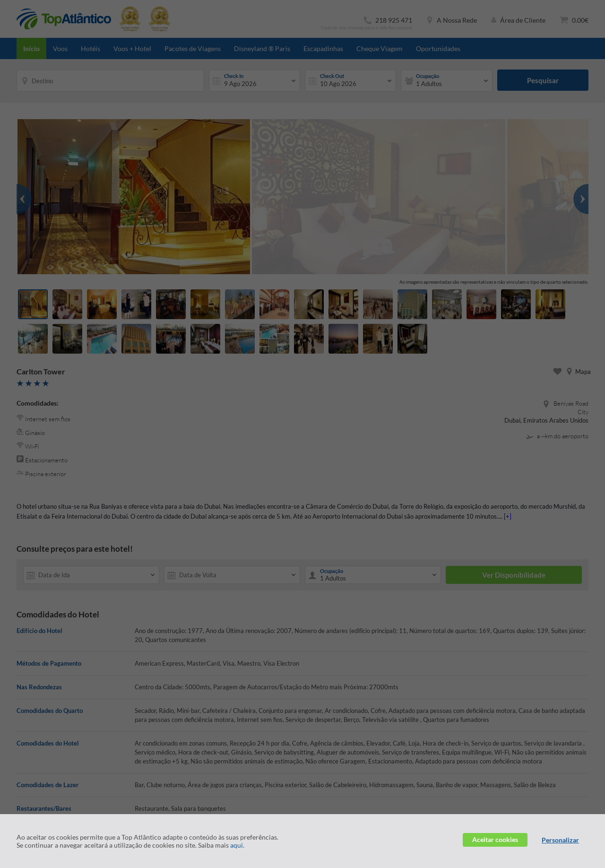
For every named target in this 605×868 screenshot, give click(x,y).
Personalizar (560, 840)
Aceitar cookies (495, 839)
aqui (237, 845)
